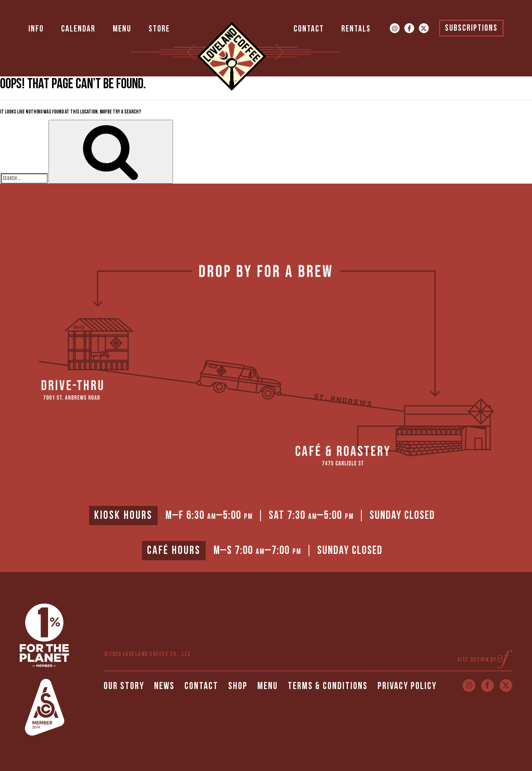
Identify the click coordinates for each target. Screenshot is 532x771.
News (164, 686)
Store (159, 29)
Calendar (78, 29)
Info (36, 29)
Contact (309, 29)
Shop (238, 686)
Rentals (356, 29)
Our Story (124, 686)
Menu (122, 29)
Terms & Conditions (328, 686)
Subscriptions (471, 28)
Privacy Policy (407, 686)
